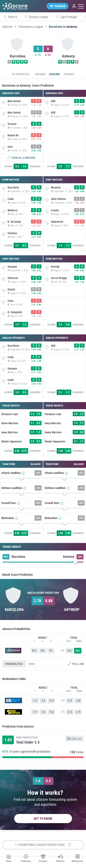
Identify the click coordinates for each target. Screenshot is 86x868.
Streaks (69, 74)
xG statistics (21, 74)
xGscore (7, 27)
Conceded (35, 167)
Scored (8, 167)
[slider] (21, 479)
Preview (40, 74)
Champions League (31, 27)
